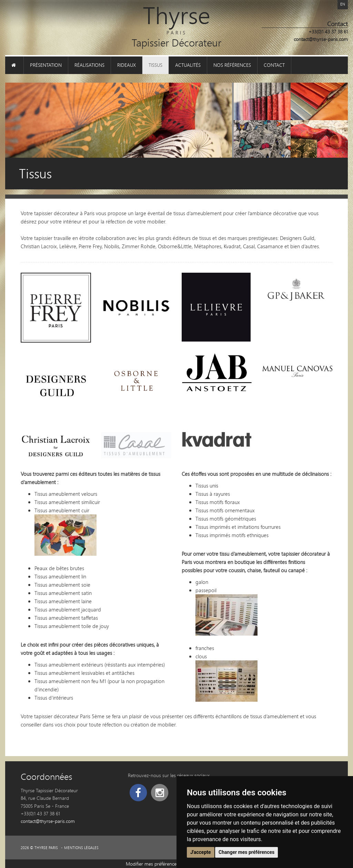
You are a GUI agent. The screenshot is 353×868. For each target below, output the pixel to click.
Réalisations (89, 65)
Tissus (155, 65)
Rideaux (127, 65)
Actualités (188, 65)
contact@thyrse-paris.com (321, 39)
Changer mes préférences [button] (246, 852)
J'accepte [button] (201, 852)
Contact (274, 65)
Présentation (46, 65)
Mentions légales (81, 848)
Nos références (232, 65)
